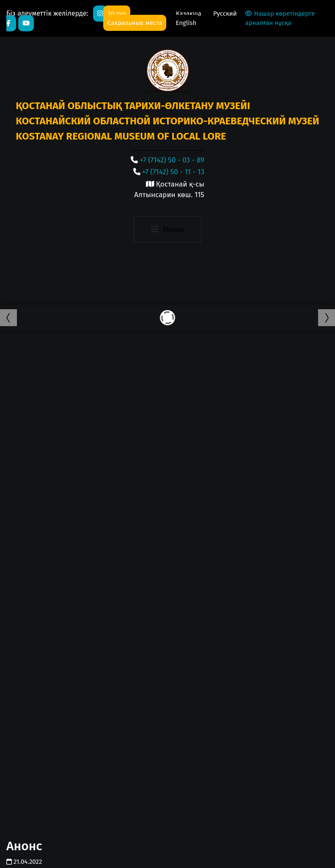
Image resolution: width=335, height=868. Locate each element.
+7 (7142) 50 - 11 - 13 (173, 172)
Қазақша (189, 14)
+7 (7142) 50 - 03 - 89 (172, 160)
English (186, 23)
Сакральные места (135, 23)
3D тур (117, 14)
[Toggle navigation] (167, 230)
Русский (225, 14)
